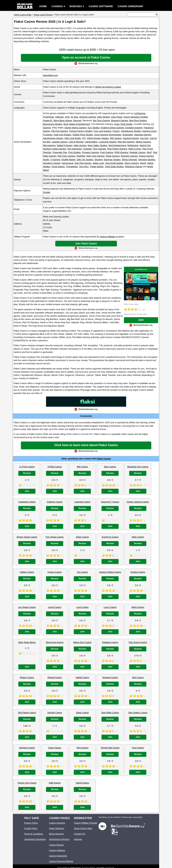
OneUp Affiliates (108, 237)
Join (141, 320)
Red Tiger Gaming (67, 156)
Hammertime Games (53, 138)
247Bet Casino (55, 467)
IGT (84, 138)
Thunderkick (72, 167)
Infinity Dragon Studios (98, 138)
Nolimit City (145, 145)
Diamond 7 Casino (110, 502)
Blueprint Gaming (120, 120)
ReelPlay (81, 156)
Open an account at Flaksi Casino (86, 57)
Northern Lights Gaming (55, 149)
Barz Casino (110, 467)
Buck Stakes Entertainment (77, 124)
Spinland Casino (27, 748)
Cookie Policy (31, 828)
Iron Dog (144, 138)
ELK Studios (94, 128)
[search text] (142, 15)
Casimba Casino (82, 502)
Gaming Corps (149, 131)
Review (27, 473)
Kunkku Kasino (138, 572)
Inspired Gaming (131, 138)
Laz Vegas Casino (27, 607)
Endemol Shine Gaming (113, 128)
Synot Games (58, 167)
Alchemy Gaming (88, 117)
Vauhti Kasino (82, 783)
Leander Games (60, 142)
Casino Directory (57, 823)
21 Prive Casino (27, 467)
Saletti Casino (82, 677)
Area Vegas (117, 117)
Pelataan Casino (110, 642)
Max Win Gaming (126, 142)
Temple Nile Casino (110, 748)
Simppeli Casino (110, 677)
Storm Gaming (132, 163)
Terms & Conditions (34, 834)
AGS (67, 117)
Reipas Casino (27, 677)
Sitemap (78, 839)
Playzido (47, 152)
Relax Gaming (113, 156)
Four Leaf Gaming (102, 131)
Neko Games (80, 145)
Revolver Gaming (129, 156)
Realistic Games (138, 152)
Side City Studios (85, 160)
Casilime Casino (55, 502)
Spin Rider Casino (110, 713)
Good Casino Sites (83, 828)
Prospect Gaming (90, 152)
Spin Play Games (83, 163)
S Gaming (55, 160)
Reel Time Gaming (95, 156)
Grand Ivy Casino (110, 537)
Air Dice (75, 117)
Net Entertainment (117, 145)
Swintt (143, 163)
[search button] (157, 14)
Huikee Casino (27, 572)
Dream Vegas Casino (27, 537)
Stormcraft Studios (114, 163)
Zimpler (47, 192)
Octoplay (87, 149)
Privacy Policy (31, 823)
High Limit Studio (73, 138)
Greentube (128, 135)
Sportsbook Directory (59, 839)
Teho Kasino (82, 748)
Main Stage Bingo (27, 642)
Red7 (149, 152)
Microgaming (49, 145)
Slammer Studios (112, 160)
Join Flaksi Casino (86, 244)
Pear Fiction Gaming (117, 149)
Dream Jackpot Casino (138, 502)
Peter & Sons (135, 149)
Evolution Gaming (134, 128)
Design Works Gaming (75, 128)
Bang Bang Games (63, 120)
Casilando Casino (27, 502)
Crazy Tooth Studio (123, 124)
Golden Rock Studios (83, 135)
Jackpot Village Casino (110, 572)
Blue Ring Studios (138, 120)
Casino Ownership (130, 6)
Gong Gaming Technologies (108, 135)
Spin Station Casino (138, 713)
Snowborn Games (52, 163)
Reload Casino (55, 677)
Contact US (79, 834)
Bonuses (76, 6)
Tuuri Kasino (138, 748)
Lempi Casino (55, 607)
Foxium (116, 131)
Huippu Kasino (55, 572)
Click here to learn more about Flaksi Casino (86, 445)
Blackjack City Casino (138, 467)
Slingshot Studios (147, 160)
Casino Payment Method (61, 861)
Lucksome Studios (108, 142)
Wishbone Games (134, 167)
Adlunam (59, 117)
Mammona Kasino (55, 642)
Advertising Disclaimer (35, 839)
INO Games (116, 138)
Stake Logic (98, 163)
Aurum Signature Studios (136, 117)
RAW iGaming (121, 152)
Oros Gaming (99, 149)
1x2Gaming (140, 113)
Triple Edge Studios (114, 167)
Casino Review (56, 845)
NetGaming (133, 145)
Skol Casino (138, 677)
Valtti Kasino (55, 783)
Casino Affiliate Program (86, 823)
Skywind (99, 160)
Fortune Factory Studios (81, 131)
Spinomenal (68, 163)
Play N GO (148, 149)
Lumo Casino (110, 607)
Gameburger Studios (131, 131)
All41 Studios (104, 117)
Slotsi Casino (82, 713)
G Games (48, 135)
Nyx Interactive (75, 149)
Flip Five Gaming (60, 131)
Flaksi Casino (104, 459)
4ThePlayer (49, 117)
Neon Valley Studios (97, 145)
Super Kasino (55, 748)
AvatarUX (48, 120)
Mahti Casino (138, 607)
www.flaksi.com (50, 75)
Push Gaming (107, 152)
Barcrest (77, 120)
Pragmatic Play (60, 152)
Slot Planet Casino (27, 713)
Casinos (57, 6)
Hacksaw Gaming (143, 135)
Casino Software (101, 6)
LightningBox (91, 142)
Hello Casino (138, 537)
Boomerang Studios (53, 124)
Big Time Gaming (101, 120)
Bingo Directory (57, 834)
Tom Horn (84, 167)
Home (43, 6)
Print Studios (75, 152)
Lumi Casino (82, 607)
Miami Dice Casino (82, 642)
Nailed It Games (65, 145)
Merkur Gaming (143, 142)
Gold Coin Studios (62, 135)
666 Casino (82, 467)
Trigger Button (97, 167)
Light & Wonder (76, 142)
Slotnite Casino (55, 713)
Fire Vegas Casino (55, 537)
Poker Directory (57, 828)
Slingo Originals (129, 160)
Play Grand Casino (138, 642)
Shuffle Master (68, 160)
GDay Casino (82, 537)
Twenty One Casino (27, 783)
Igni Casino (82, 572)
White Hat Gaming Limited (108, 87)
